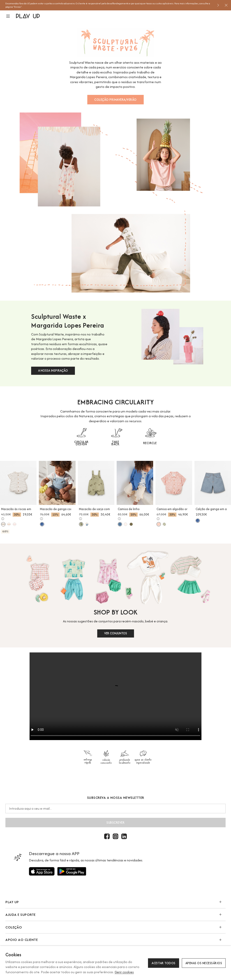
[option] (109, 5)
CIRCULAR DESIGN (81, 443)
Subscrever (115, 823)
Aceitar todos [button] (164, 963)
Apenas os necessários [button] (204, 963)
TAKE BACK (115, 443)
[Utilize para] (42, 871)
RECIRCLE (150, 443)
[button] (11, 16)
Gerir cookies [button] (124, 972)
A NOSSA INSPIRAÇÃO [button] (53, 370)
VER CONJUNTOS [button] (116, 633)
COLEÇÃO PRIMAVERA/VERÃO (115, 100)
